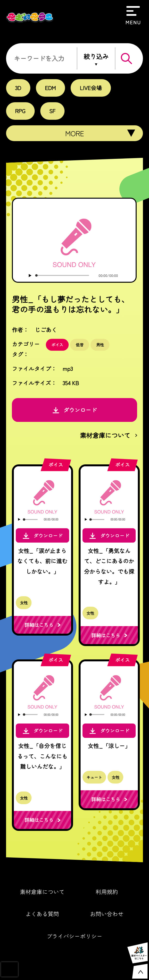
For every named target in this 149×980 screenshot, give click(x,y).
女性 (24, 603)
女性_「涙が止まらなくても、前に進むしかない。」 (42, 561)
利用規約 (107, 892)
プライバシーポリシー (74, 936)
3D (18, 88)
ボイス (57, 345)
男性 (100, 345)
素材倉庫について (42, 892)
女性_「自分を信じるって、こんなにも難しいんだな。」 (42, 756)
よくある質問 (42, 914)
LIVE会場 (91, 88)
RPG (20, 111)
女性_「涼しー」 (109, 746)
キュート (94, 777)
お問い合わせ (107, 914)
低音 (80, 345)
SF (52, 111)
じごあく (46, 330)
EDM (50, 88)
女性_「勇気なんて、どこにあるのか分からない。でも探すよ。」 (109, 566)
